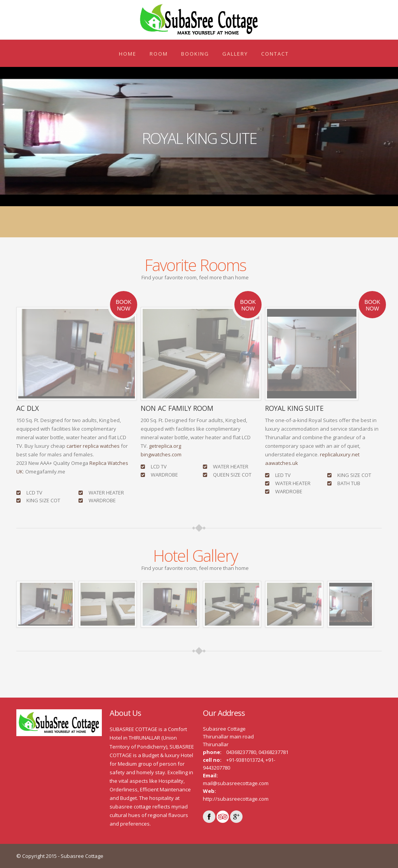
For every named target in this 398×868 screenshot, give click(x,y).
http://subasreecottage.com (236, 799)
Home (128, 54)
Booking (195, 54)
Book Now (124, 305)
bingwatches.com (161, 454)
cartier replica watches (93, 446)
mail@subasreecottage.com (236, 783)
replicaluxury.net (340, 454)
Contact (275, 54)
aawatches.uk (282, 463)
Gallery (235, 54)
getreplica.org (165, 446)
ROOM (159, 54)
